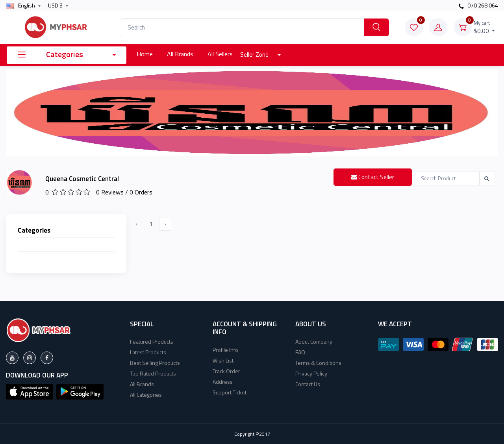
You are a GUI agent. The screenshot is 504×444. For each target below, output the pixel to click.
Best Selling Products (155, 363)
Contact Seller (373, 177)
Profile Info (225, 350)
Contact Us (308, 384)
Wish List (223, 360)
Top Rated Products (153, 373)
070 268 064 (478, 5)
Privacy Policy (311, 373)
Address (223, 382)
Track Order (226, 371)
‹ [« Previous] (136, 224)
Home (145, 54)
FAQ (300, 352)
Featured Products (152, 341)
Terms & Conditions (318, 363)
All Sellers (220, 54)
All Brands (180, 54)
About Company (314, 341)
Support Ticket (230, 392)
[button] (30, 391)
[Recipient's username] (448, 179)
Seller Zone (255, 55)
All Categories (146, 395)
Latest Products (148, 352)
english (21, 5)
